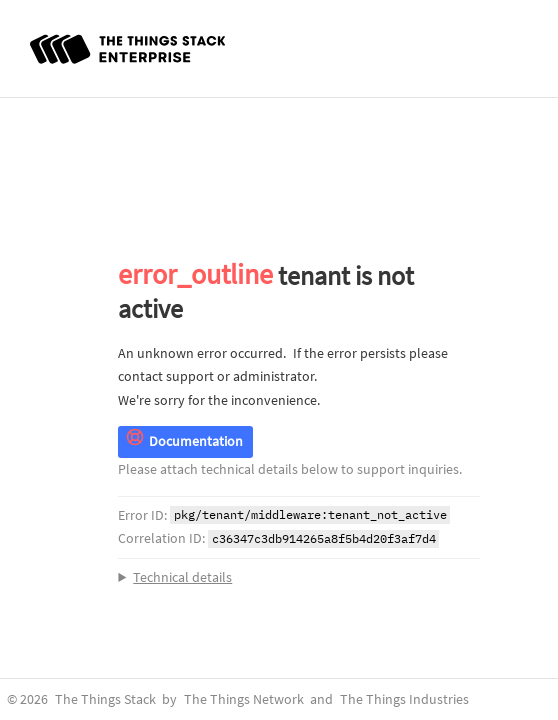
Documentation (184, 442)
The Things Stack (105, 699)
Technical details (182, 577)
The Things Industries (404, 699)
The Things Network (244, 699)
